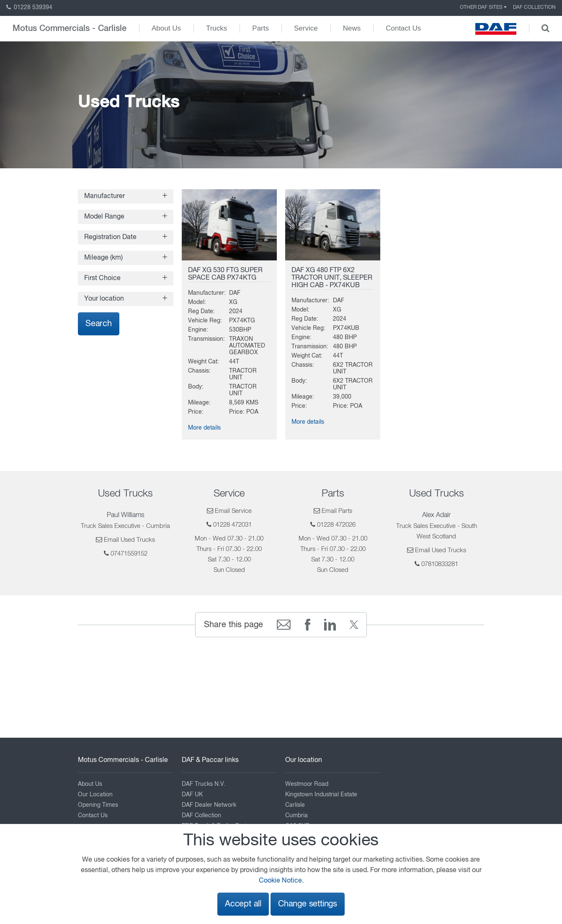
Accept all (243, 904)
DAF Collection (534, 8)
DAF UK (192, 795)
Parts (260, 28)
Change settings (308, 904)
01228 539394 (29, 8)
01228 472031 (232, 525)
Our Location (95, 795)
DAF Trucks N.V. (204, 784)
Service (306, 28)
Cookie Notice (280, 881)
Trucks (217, 28)
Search (99, 324)
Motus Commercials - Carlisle (70, 28)
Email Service (233, 511)
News (352, 28)
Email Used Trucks (129, 540)
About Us (166, 28)
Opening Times (98, 805)
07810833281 (440, 564)
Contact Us (403, 28)
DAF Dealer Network (209, 805)
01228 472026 (336, 525)
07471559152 (129, 554)
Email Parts (337, 511)
